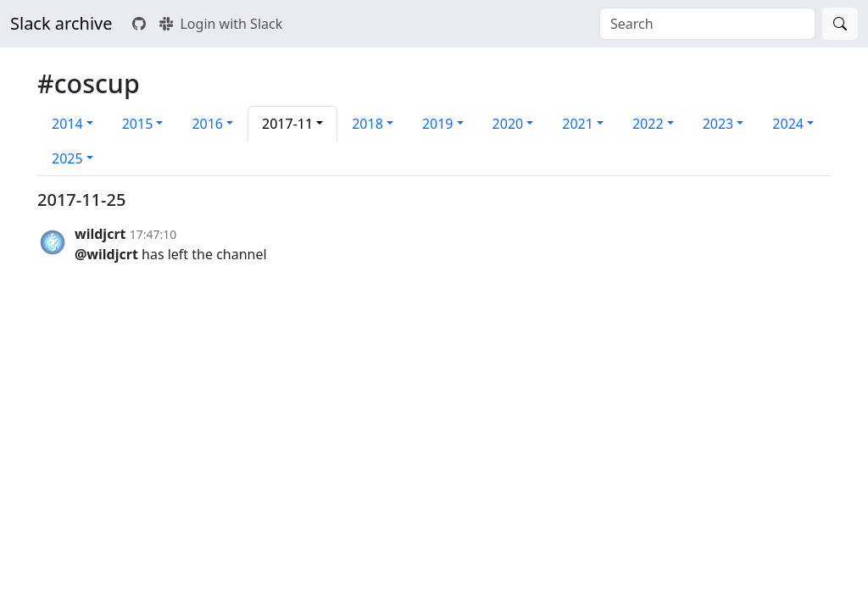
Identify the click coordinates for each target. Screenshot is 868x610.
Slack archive (61, 23)
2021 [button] (578, 124)
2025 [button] (67, 158)
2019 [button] (438, 124)
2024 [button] (788, 124)
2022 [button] (648, 124)
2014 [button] (67, 124)
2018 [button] (367, 124)
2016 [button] (207, 124)
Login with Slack (221, 24)
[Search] (840, 24)
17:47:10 (153, 234)
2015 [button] (138, 124)
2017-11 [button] (287, 124)
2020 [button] (508, 124)
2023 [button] (718, 124)
